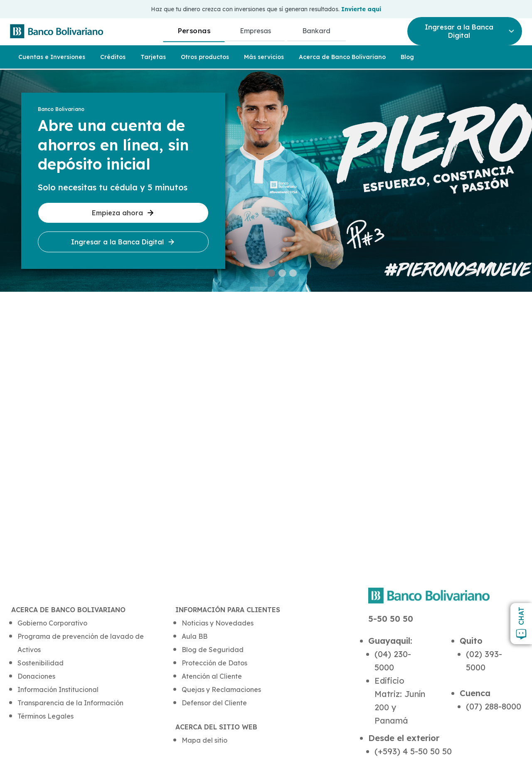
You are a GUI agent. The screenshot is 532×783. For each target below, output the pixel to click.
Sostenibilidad (41, 663)
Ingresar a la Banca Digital (123, 242)
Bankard (316, 31)
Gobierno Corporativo (52, 623)
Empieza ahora (123, 213)
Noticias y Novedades (218, 623)
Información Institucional (58, 689)
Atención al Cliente (212, 676)
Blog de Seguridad (213, 650)
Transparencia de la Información (70, 703)
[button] (271, 273)
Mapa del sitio (204, 740)
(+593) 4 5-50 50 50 (413, 751)
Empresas (255, 31)
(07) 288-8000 (494, 706)
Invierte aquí (361, 9)
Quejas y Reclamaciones (221, 689)
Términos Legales (46, 716)
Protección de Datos (214, 663)
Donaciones (36, 676)
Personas (194, 31)
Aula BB (195, 636)
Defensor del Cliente (214, 703)
